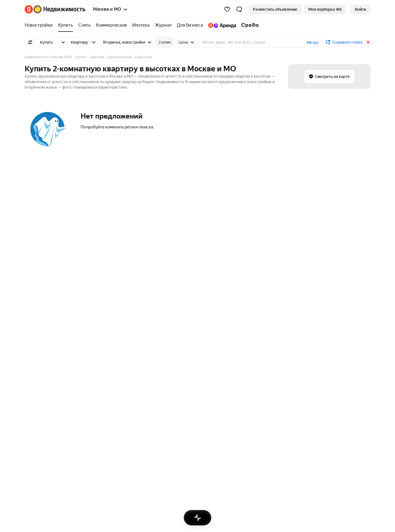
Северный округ (99, 340)
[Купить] (66, 25)
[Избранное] (227, 9)
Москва (173, 333)
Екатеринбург (178, 356)
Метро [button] (313, 43)
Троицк (227, 364)
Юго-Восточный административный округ (122, 372)
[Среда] (249, 25)
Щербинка (230, 333)
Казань (172, 364)
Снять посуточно (181, 412)
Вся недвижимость (42, 457)
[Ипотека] (141, 25)
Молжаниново (38, 372)
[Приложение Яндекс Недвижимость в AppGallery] (356, 496)
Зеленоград (231, 348)
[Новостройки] (40, 25)
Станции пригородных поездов (112, 427)
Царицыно (34, 364)
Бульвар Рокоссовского (46, 348)
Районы (91, 420)
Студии (348, 333)
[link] (360, 9)
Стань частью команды (108, 457)
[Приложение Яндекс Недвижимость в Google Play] (347, 496)
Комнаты (33, 412)
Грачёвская (35, 356)
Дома (30, 420)
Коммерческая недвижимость (52, 404)
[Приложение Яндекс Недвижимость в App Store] (338, 496)
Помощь (254, 457)
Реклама (73, 457)
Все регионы (96, 435)
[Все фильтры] (30, 42)
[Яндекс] (29, 9)
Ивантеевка (231, 372)
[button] (239, 9)
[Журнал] (163, 25)
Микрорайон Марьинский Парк (112, 364)
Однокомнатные (356, 356)
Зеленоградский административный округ (122, 333)
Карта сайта (278, 457)
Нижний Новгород (182, 372)
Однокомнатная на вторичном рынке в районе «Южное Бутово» (278, 404)
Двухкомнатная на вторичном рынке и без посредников (271, 412)
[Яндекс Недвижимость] (59, 9)
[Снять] (84, 25)
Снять (171, 404)
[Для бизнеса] (190, 25)
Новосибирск (178, 348)
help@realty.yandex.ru (133, 492)
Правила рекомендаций (218, 457)
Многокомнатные (357, 348)
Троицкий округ (98, 348)
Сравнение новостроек (105, 404)
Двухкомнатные (356, 340)
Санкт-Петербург (182, 340)
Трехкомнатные (355, 364)
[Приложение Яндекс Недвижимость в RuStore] (366, 496)
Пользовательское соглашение (163, 457)
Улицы (90, 412)
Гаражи (31, 427)
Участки (32, 435)
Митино (32, 333)
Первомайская (38, 340)
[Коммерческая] (111, 25)
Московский (231, 356)
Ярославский (96, 356)
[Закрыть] (368, 42)
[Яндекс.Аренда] (222, 25)
